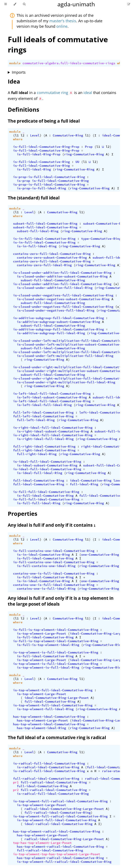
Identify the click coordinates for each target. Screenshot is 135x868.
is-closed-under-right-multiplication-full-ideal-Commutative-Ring (74, 367)
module (15, 63)
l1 (17, 135)
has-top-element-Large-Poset (42, 720)
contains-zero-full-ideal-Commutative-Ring (52, 254)
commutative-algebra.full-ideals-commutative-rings (69, 63)
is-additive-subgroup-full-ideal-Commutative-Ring (58, 318)
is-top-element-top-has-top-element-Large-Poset (57, 854)
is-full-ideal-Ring (34, 169)
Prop (89, 147)
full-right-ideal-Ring (37, 454)
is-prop (23, 181)
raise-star (111, 771)
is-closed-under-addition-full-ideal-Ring (55, 288)
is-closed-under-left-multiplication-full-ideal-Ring (65, 356)
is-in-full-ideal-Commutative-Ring (44, 239)
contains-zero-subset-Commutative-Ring (52, 258)
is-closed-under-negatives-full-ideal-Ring (56, 310)
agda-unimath (76, 4)
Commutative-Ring (68, 135)
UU (77, 162)
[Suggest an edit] (129, 4)
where (18, 139)
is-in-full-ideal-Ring (37, 246)
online (62, 26)
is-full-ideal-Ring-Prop (39, 154)
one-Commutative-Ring (100, 555)
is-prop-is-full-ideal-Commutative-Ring (49, 177)
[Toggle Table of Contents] (6, 4)
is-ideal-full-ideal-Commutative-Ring (47, 462)
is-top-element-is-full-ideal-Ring (48, 668)
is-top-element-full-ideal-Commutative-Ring (53, 690)
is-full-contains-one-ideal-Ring (46, 566)
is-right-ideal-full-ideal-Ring (45, 439)
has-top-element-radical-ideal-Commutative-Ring (57, 831)
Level (35, 135)
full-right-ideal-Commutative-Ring (44, 446)
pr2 (16, 790)
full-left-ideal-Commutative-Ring (43, 412)
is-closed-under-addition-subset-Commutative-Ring (62, 276)
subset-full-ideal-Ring (38, 231)
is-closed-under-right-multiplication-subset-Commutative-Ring (74, 371)
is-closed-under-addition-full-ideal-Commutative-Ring (62, 273)
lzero (118, 480)
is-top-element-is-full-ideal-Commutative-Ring (56, 652)
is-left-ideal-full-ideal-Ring (44, 405)
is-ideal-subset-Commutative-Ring (47, 465)
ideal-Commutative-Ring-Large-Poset (102, 634)
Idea (14, 81)
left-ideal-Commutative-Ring (105, 412)
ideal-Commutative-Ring (91, 480)
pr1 (16, 782)
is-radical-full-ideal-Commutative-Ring (49, 763)
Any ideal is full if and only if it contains (52, 525)
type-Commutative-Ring (101, 239)
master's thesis (63, 21)
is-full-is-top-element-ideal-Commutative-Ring (56, 630)
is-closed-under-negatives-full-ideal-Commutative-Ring (63, 295)
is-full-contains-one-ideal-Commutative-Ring (54, 551)
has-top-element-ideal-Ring (41, 728)
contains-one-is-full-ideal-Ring (46, 589)
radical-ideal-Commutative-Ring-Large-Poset (64, 809)
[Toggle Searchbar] (24, 4)
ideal (88, 93)
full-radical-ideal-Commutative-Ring (46, 779)
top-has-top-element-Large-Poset (42, 843)
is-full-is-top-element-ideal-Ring (48, 645)
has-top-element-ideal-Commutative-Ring (49, 717)
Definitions (23, 109)
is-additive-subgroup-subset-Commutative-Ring (58, 322)
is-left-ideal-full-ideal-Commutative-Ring (52, 394)
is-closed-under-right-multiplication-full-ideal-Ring (66, 382)
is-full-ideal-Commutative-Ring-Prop (46, 147)
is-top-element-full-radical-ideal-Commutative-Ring (60, 801)
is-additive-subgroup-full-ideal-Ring (51, 333)
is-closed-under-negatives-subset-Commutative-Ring (63, 299)
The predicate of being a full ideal (44, 121)
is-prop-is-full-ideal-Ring (41, 188)
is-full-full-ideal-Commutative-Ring (46, 492)
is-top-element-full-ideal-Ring (45, 709)
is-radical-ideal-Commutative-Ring (48, 767)
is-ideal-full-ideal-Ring (40, 473)
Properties (22, 514)
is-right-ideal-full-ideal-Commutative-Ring (53, 428)
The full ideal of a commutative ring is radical (57, 737)
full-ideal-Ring (84, 484)
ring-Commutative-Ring (84, 154)
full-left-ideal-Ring (36, 420)
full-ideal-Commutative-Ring (39, 480)
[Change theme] (15, 4)
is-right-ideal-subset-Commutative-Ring (53, 431)
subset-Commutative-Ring (105, 224)
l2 (22, 135)
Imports (19, 72)
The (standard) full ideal (34, 198)
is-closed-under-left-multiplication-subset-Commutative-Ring (73, 344)
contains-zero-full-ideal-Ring (44, 265)
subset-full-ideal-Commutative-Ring (45, 224)
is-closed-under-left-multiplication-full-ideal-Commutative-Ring (73, 341)
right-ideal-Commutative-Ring (108, 446)
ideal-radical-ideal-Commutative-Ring (58, 824)
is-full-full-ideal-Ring (39, 503)
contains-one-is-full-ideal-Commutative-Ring (54, 573)
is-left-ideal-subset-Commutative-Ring (52, 397)
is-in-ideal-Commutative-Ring (43, 555)
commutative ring (52, 93)
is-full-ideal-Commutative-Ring (41, 162)
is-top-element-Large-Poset (41, 634)
